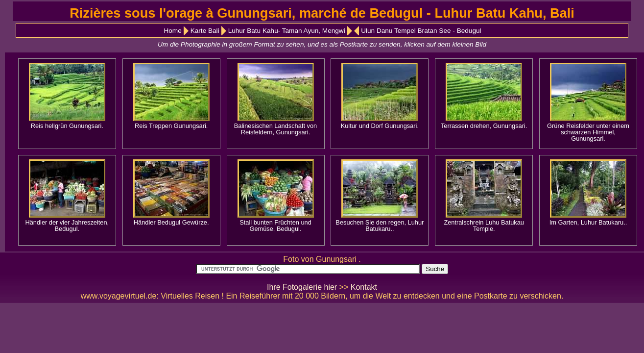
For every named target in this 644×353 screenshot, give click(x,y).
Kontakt (364, 287)
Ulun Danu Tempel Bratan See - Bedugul (421, 31)
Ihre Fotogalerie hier (302, 287)
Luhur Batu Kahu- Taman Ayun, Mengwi (287, 31)
